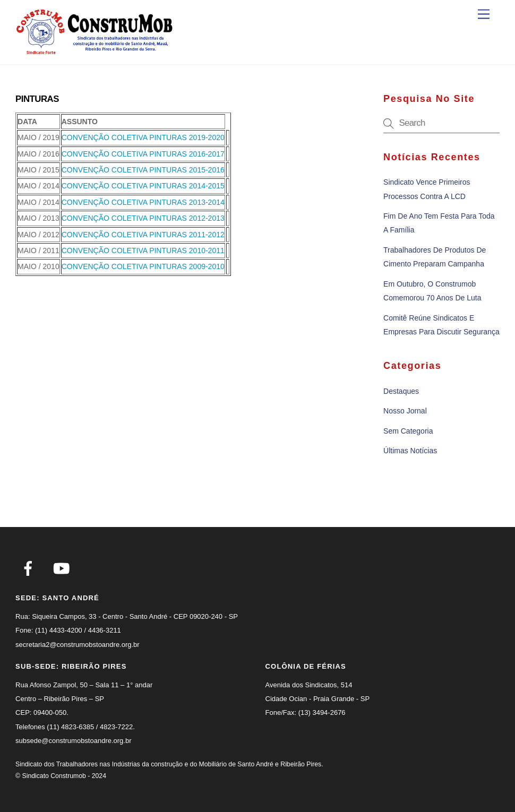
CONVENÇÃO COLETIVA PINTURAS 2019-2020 (143, 137)
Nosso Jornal (405, 411)
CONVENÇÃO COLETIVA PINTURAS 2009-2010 (143, 266)
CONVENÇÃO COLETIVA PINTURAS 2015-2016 (143, 170)
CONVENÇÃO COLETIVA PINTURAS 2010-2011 (143, 250)
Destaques (401, 391)
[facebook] (30, 568)
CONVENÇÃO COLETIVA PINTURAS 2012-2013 (143, 218)
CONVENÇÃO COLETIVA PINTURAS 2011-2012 (143, 235)
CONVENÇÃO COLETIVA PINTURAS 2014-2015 (143, 186)
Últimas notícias (410, 451)
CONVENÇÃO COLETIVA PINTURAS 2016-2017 (143, 154)
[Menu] (484, 15)
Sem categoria (408, 431)
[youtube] (63, 568)
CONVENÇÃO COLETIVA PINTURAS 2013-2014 (143, 202)
